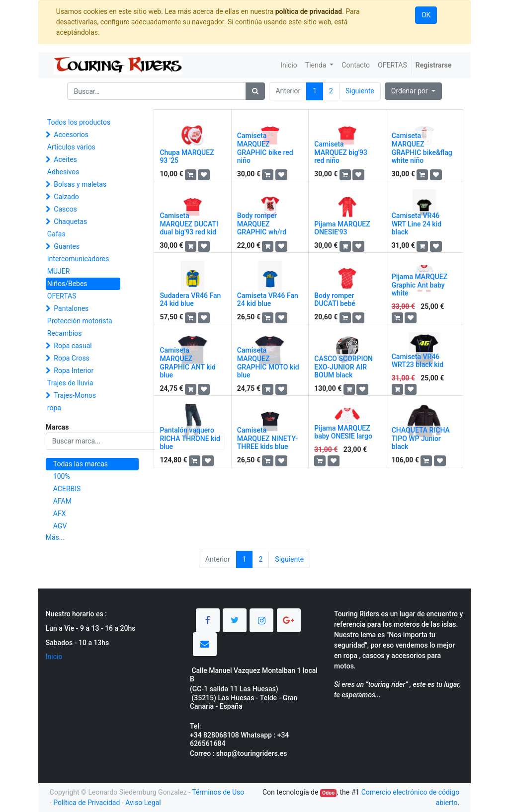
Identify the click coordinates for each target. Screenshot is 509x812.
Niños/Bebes (67, 284)
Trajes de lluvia (70, 383)
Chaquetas (70, 221)
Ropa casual (73, 346)
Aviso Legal (143, 803)
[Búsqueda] (255, 91)
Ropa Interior (74, 370)
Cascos (65, 209)
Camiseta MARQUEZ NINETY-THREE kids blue (267, 439)
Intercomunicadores (78, 259)
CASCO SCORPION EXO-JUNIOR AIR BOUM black (343, 367)
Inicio (54, 657)
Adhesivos (63, 172)
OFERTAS (62, 296)
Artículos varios (71, 147)
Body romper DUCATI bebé (335, 300)
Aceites (65, 159)
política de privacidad (309, 11)
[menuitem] (289, 65)
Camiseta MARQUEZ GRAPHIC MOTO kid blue (268, 363)
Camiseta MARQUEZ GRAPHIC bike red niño (265, 148)
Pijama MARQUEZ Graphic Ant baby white (420, 285)
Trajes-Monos (75, 395)
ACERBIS (67, 489)
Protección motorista (80, 321)
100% (62, 476)
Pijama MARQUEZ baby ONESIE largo (343, 432)
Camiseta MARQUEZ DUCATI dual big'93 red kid (189, 224)
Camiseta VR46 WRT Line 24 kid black (417, 224)
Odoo (328, 793)
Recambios (65, 333)
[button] (413, 91)
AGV (60, 526)
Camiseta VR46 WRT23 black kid (418, 361)
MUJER (59, 271)
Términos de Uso (218, 792)
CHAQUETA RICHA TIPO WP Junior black (421, 439)
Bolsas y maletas (80, 184)
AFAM (62, 501)
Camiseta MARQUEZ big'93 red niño (341, 152)
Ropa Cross (72, 358)
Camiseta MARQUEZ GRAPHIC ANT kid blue (188, 363)
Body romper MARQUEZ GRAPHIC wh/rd (262, 224)
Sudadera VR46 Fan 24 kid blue (190, 300)
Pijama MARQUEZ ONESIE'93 (342, 228)
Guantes (67, 246)
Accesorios (71, 135)
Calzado (66, 197)
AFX (60, 514)
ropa (54, 408)
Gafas (56, 234)
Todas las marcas (81, 464)
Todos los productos (79, 122)
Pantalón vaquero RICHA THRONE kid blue (190, 439)
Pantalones (71, 308)
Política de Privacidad (86, 803)
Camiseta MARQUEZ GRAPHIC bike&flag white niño (422, 148)
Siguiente (360, 91)
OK (426, 15)
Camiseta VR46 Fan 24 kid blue (268, 300)
